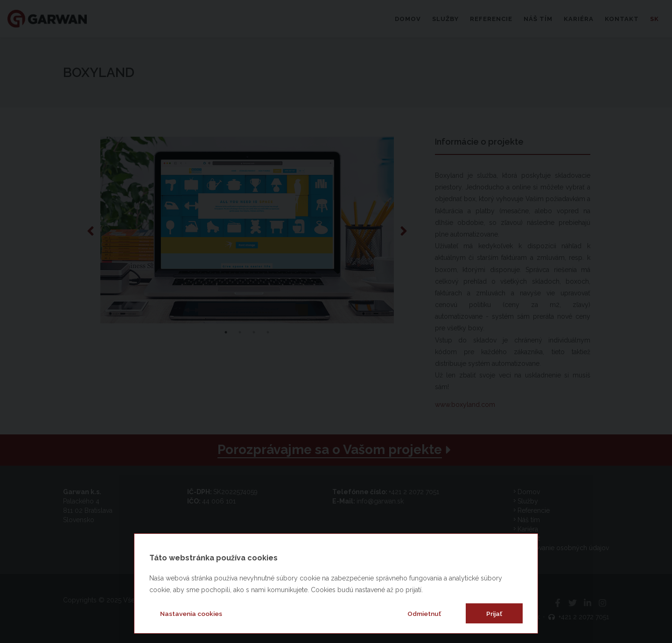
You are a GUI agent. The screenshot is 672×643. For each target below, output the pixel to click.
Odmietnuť (424, 614)
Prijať (494, 614)
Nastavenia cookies (191, 614)
